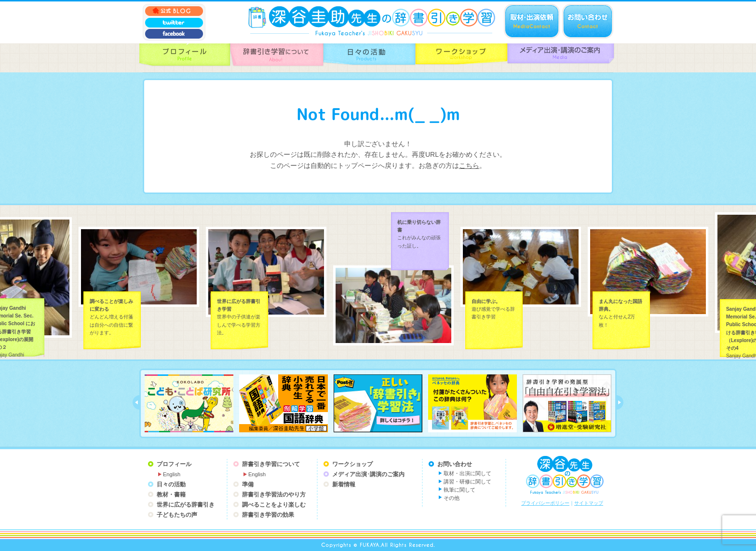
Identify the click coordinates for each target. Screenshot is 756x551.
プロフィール (174, 464)
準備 (248, 484)
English (172, 474)
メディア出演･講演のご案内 (368, 474)
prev (136, 402)
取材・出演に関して (467, 473)
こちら (469, 165)
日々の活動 (171, 484)
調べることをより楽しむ (274, 505)
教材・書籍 (171, 495)
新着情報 (344, 484)
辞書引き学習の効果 (268, 515)
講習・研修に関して (467, 482)
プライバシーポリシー (545, 503)
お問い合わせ (455, 464)
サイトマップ (589, 503)
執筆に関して (459, 490)
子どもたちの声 (177, 515)
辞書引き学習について (271, 464)
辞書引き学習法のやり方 (274, 495)
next (620, 402)
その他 (452, 498)
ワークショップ (352, 464)
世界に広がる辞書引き (186, 505)
